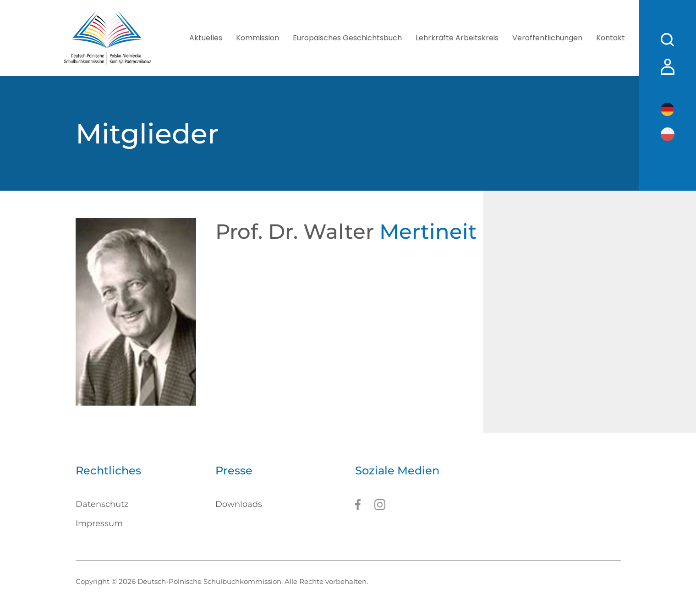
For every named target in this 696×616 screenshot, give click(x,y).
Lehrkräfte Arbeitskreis (457, 38)
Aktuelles (206, 38)
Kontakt (611, 38)
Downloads (239, 504)
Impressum (99, 523)
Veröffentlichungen (547, 38)
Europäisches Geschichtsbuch (347, 38)
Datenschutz (102, 504)
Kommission (258, 38)
